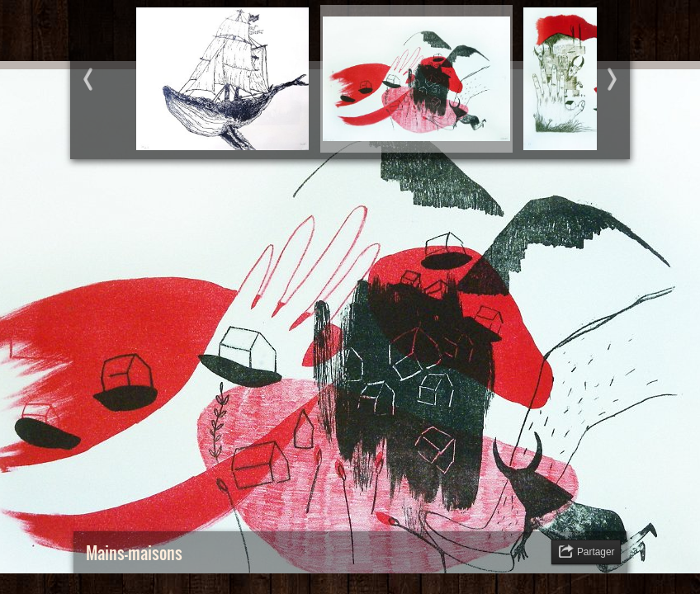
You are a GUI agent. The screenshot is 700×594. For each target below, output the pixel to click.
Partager (596, 552)
